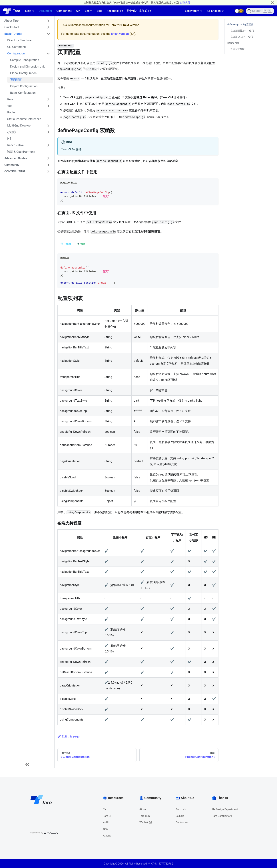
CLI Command (17, 47)
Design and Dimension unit (27, 67)
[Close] (272, 3)
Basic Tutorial (13, 34)
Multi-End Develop (19, 126)
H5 (9, 139)
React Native (15, 145)
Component (64, 11)
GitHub (143, 809)
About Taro (11, 21)
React (11, 99)
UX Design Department (225, 809)
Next (28, 11)
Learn (89, 11)
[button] (239, 11)
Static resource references (24, 119)
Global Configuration (23, 73)
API (78, 11)
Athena (107, 836)
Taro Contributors (222, 816)
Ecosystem (192, 11)
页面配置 (16, 80)
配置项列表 (233, 43)
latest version (120, 34)
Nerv (106, 829)
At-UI (106, 822)
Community (12, 165)
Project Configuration (24, 86)
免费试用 (185, 3)
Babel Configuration (23, 93)
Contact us (182, 822)
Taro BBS (145, 816)
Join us (180, 816)
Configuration (16, 53)
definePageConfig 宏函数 (240, 24)
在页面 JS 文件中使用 (242, 37)
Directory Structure (19, 40)
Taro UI (107, 816)
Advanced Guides (16, 158)
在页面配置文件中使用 (242, 31)
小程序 (12, 132)
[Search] (260, 11)
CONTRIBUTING (15, 171)
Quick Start (12, 27)
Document (45, 11)
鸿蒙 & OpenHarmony (21, 152)
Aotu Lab (181, 809)
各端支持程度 (237, 49)
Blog (99, 11)
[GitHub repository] (230, 11)
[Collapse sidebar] (27, 764)
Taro (106, 809)
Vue (10, 106)
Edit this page (68, 736)
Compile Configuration (25, 60)
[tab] (66, 244)
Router (12, 112)
